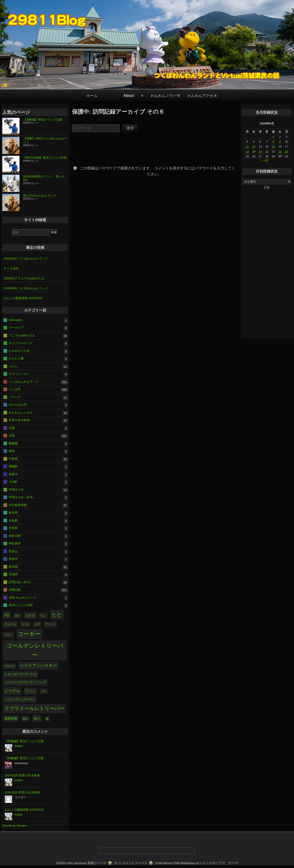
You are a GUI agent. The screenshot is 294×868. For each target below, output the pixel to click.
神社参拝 (15, 543)
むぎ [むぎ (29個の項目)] (37, 624)
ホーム (92, 96)
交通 (12, 428)
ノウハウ (15, 397)
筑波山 (13, 551)
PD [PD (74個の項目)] (7, 615)
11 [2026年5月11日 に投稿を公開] (247, 146)
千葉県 (13, 459)
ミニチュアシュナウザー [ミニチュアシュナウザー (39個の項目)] (20, 699)
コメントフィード (135, 863)
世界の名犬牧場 (19, 420)
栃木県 (13, 513)
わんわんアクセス (202, 96)
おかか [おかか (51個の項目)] (30, 615)
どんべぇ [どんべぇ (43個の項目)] (10, 624)
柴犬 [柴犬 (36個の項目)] (25, 719)
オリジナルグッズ (21, 343)
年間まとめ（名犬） (22, 497)
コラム (13, 366)
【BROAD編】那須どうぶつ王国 (45, 158)
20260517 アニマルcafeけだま (24, 278)
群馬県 (13, 566)
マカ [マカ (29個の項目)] (44, 691)
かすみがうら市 (19, 351)
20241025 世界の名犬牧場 (22, 775)
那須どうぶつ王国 (21, 605)
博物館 (13, 466)
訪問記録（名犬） (21, 582)
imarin (18, 746)
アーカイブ (16, 328)
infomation (16, 320)
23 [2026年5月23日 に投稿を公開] (280, 152)
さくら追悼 (11, 268)
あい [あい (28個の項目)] (17, 616)
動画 (12, 451)
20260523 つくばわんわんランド (26, 259)
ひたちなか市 (18, 405)
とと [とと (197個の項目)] (57, 615)
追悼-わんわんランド (23, 597)
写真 (12, 435)
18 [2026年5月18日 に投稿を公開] (247, 152)
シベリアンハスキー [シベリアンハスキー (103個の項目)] (38, 665)
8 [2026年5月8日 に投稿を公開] (273, 142)
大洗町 (13, 482)
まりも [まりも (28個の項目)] (25, 624)
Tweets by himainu (15, 826)
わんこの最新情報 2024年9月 (24, 810)
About (129, 96)
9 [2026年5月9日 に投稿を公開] (280, 142)
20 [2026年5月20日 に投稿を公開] (260, 152)
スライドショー (19, 374)
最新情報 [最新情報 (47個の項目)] (11, 719)
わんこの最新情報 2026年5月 (23, 298)
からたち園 (16, 358)
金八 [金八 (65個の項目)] (37, 718)
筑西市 (13, 559)
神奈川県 (15, 536)
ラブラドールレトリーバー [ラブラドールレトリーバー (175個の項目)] (34, 708)
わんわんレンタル (21, 412)
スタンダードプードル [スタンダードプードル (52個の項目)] (20, 674)
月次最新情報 (18, 505)
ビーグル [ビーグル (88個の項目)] (12, 691)
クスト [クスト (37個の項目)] (8, 635)
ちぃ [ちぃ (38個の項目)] (43, 616)
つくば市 (15, 389)
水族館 (13, 520)
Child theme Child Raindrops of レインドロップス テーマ (197, 863)
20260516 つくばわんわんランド (26, 288)
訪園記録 (15, 590)
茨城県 (13, 574)
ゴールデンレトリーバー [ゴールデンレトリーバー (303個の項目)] (35, 650)
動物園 (13, 443)
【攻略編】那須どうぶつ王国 (43, 120)
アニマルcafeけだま (22, 335)
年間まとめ (16, 489)
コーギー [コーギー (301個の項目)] (29, 634)
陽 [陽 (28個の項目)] (47, 719)
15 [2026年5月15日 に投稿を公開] (273, 146)
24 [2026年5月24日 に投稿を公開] (286, 152)
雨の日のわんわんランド (40, 195)
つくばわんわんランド (24, 381)
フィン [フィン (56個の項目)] (30, 691)
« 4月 (265, 161)
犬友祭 (13, 528)
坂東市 (13, 474)
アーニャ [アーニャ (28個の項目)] (50, 624)
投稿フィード (97, 863)
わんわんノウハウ (165, 96)
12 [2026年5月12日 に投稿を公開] (254, 146)
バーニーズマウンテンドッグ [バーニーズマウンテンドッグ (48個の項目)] (25, 682)
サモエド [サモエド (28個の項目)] (9, 666)
